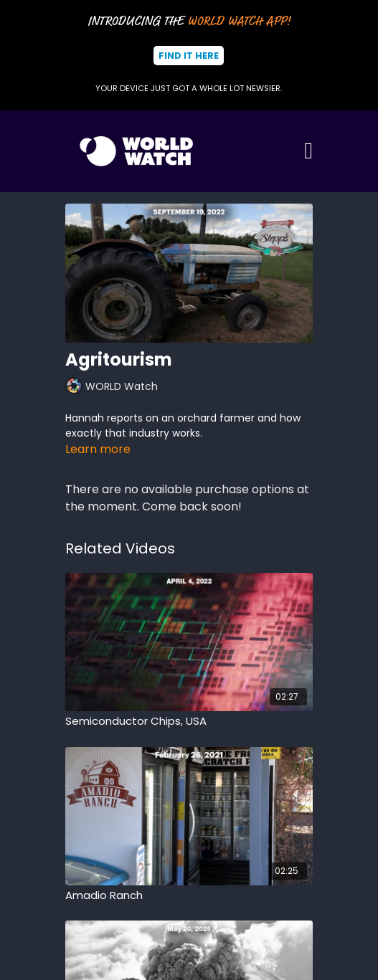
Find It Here (189, 56)
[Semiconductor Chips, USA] (189, 722)
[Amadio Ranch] (189, 896)
